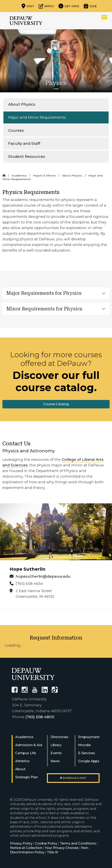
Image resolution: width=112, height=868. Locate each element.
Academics (19, 175)
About (20, 769)
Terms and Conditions (78, 843)
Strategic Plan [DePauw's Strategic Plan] (27, 777)
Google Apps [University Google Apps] (89, 761)
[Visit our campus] (28, 6)
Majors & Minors (44, 175)
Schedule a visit (73, 778)
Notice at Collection (26, 848)
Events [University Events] (56, 753)
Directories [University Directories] (59, 737)
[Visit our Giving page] (90, 6)
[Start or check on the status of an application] (46, 6)
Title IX (52, 852)
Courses (16, 130)
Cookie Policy (46, 843)
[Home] (4, 175)
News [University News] (55, 761)
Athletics (22, 761)
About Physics (22, 104)
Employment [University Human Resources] (89, 737)
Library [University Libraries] (56, 745)
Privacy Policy (21, 843)
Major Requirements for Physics (44, 293)
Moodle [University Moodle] (84, 745)
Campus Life (26, 753)
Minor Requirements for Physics (44, 309)
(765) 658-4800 (40, 717)
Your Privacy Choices (62, 848)
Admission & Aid (29, 745)
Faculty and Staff (24, 143)
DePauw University (26, 21)
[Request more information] (69, 6)
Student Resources (27, 157)
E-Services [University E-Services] (87, 753)
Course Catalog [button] (56, 404)
